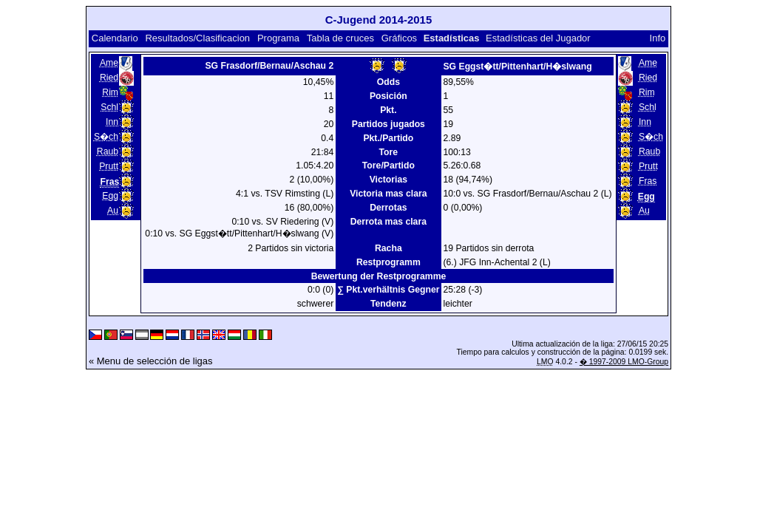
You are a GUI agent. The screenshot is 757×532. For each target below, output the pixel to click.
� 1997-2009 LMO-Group (624, 362)
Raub (108, 151)
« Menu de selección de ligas (151, 361)
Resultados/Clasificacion (197, 38)
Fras (648, 181)
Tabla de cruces (340, 38)
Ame (109, 63)
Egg (110, 196)
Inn (112, 122)
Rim (110, 92)
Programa (278, 38)
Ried (109, 78)
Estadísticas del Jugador (538, 38)
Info (658, 38)
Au (113, 211)
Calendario (115, 38)
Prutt (109, 166)
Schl (109, 107)
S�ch (106, 137)
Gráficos (399, 38)
